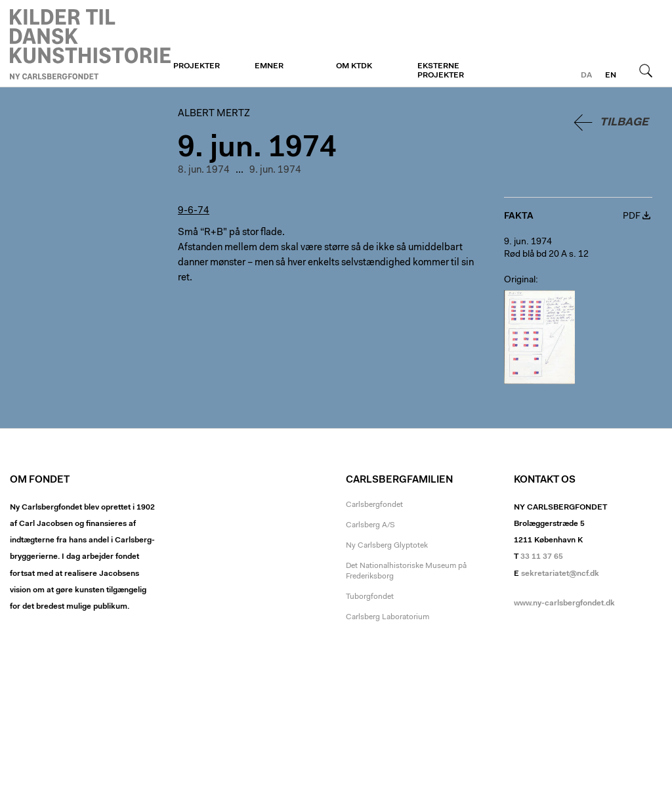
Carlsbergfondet (374, 505)
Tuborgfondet (370, 597)
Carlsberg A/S (370, 525)
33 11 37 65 (542, 557)
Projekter (197, 66)
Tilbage (624, 122)
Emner (269, 66)
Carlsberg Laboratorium (388, 617)
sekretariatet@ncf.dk (560, 574)
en (611, 76)
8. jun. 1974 (204, 170)
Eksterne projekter (441, 71)
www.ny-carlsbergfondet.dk (564, 603)
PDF (632, 217)
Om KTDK (354, 66)
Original (520, 280)
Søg (646, 70)
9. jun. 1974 (275, 170)
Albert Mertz (90, 44)
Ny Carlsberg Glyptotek (387, 546)
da (586, 76)
